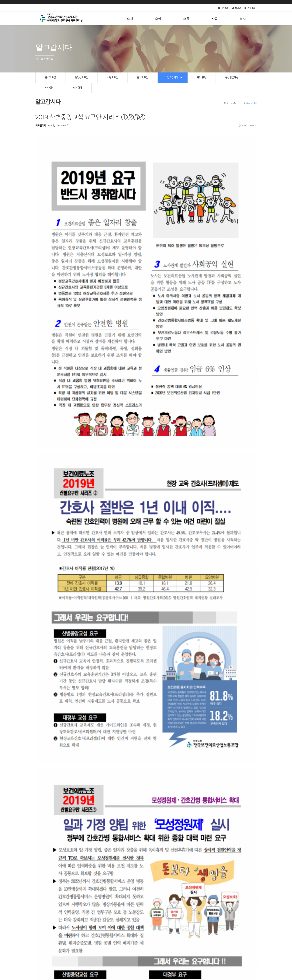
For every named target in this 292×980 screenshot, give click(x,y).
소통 (189, 19)
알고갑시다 (172, 77)
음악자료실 (142, 77)
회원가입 (250, 8)
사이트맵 (223, 8)
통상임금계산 (232, 77)
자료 (218, 19)
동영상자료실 (81, 77)
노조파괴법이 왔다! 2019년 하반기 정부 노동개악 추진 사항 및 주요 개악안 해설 (88, 875)
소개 (133, 19)
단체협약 (78, 88)
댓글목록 (43, 901)
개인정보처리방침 (47, 961)
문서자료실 (50, 77)
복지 (244, 19)
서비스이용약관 (66, 961)
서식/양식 (49, 88)
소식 (161, 19)
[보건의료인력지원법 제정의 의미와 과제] (70, 885)
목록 (251, 863)
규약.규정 (202, 77)
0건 (52, 125)
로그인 (236, 8)
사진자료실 (113, 77)
